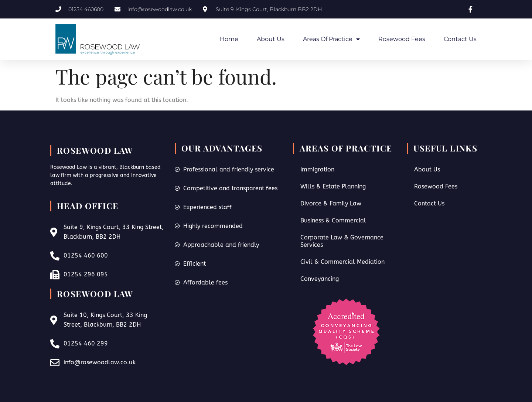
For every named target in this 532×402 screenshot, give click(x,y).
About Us (271, 39)
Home (229, 39)
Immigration (317, 169)
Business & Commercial (333, 220)
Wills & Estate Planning (333, 186)
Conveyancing (320, 279)
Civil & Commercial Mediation (342, 262)
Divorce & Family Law (331, 203)
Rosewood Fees (402, 39)
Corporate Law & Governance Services (342, 241)
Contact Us (460, 39)
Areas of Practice (331, 39)
